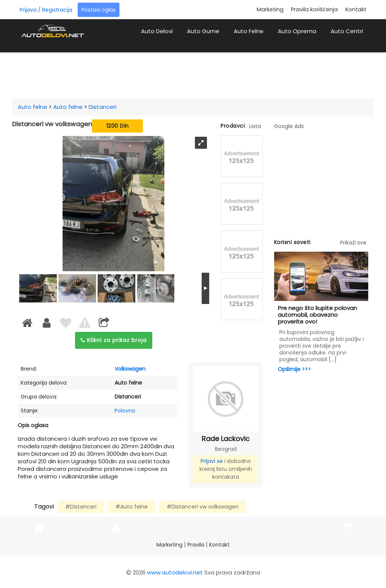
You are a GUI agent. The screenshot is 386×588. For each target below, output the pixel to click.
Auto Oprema (297, 31)
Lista (255, 126)
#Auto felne (132, 507)
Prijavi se (212, 461)
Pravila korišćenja (314, 9)
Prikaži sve (353, 243)
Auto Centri (347, 31)
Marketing (270, 9)
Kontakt (356, 9)
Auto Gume (203, 31)
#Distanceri (81, 507)
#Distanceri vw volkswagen (203, 507)
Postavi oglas (99, 10)
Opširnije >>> (294, 369)
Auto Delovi (157, 31)
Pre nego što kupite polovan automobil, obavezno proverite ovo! (317, 315)
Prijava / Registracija (46, 10)
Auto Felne (249, 31)
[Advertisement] (201, 73)
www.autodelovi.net (175, 572)
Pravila (196, 545)
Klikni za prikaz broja (114, 340)
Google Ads (289, 126)
